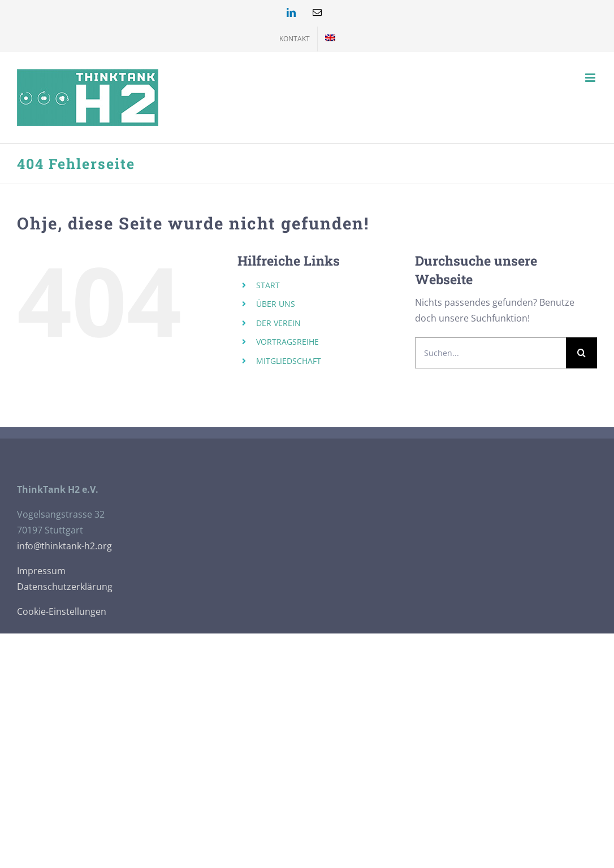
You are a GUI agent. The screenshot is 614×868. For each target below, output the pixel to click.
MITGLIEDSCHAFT (289, 361)
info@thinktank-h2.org (64, 546)
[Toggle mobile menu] (591, 78)
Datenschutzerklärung (65, 587)
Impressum (41, 571)
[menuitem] (330, 39)
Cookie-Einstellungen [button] (62, 611)
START (268, 285)
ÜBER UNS (276, 304)
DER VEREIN (278, 323)
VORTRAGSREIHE (287, 342)
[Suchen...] (490, 353)
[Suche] (581, 353)
